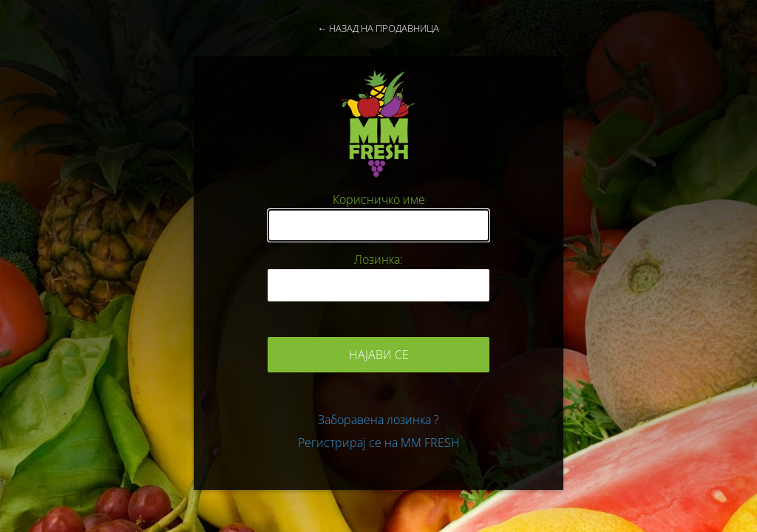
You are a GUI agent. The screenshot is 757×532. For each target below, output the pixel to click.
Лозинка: (378, 259)
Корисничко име (379, 199)
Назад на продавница (384, 28)
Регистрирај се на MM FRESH (379, 443)
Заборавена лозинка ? (378, 420)
